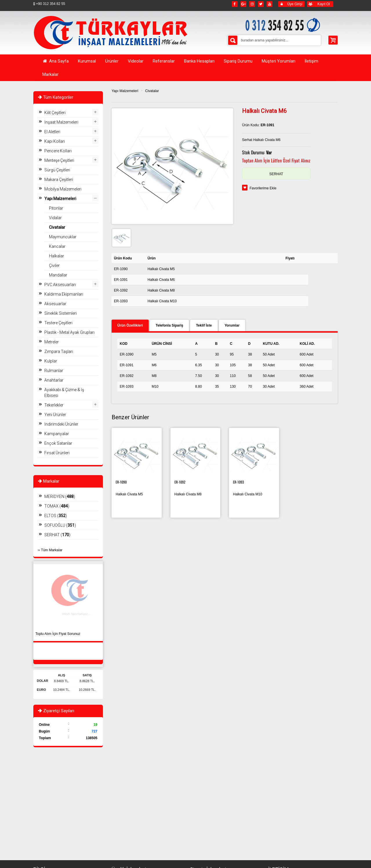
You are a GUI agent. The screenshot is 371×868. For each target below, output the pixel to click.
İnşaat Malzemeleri (61, 122)
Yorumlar (232, 325)
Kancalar (57, 246)
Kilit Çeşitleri (55, 113)
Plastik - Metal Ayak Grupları (69, 332)
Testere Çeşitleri (58, 323)
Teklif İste (204, 325)
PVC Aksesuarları (60, 285)
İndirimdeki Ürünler (61, 424)
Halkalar (57, 256)
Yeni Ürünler (55, 415)
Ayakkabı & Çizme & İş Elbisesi (64, 393)
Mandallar (58, 275)
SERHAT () (57, 535)
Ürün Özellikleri (130, 325)
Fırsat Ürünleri (57, 453)
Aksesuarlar (55, 304)
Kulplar (51, 361)
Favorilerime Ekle (263, 188)
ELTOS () (56, 516)
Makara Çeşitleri (59, 180)
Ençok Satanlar (58, 443)
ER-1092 (121, 290)
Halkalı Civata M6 (161, 280)
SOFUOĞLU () (60, 525)
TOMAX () (57, 506)
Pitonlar (56, 208)
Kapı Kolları (55, 141)
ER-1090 (121, 269)
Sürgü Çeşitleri (57, 170)
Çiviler (54, 265)
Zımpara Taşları (59, 351)
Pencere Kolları (58, 151)
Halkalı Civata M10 (162, 301)
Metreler (52, 342)
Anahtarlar (54, 380)
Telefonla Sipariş (169, 325)
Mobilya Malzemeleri (63, 189)
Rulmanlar (54, 371)
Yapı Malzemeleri (125, 91)
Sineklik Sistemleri (61, 313)
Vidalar (55, 218)
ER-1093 (121, 301)
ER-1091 (121, 280)
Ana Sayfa (56, 61)
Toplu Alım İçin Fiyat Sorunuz (58, 634)
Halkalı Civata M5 (161, 269)
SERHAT (276, 174)
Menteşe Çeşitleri (59, 160)
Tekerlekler (54, 405)
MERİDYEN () (60, 497)
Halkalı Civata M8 (161, 290)
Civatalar (152, 91)
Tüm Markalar (52, 550)
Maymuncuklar (63, 237)
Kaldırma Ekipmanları (64, 294)
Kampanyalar (57, 434)
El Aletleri (52, 132)
